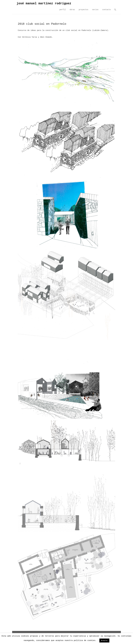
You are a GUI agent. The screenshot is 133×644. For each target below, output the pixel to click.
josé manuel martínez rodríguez (44, 3)
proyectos (84, 10)
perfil (63, 10)
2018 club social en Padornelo (42, 24)
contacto (107, 10)
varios (95, 10)
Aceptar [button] (104, 641)
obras (72, 10)
